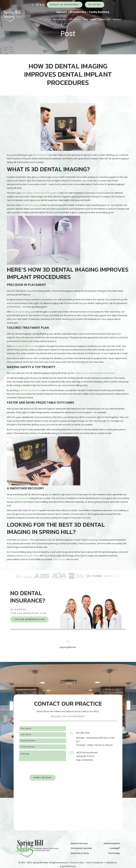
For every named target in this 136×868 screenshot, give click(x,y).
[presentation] (43, 769)
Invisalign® (115, 848)
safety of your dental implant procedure (95, 373)
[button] (59, 19)
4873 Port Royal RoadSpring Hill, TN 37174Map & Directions (87, 756)
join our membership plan (29, 619)
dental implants (41, 155)
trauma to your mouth (18, 498)
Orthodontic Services (81, 848)
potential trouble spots (30, 390)
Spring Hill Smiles (31, 556)
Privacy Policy (77, 863)
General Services (79, 843)
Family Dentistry (99, 12)
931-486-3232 (83, 733)
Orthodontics (78, 12)
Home (48, 19)
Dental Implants (112, 843)
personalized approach (23, 346)
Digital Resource (68, 866)
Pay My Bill (95, 5)
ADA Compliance (95, 863)
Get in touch (59, 559)
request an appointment (65, 5)
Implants (62, 12)
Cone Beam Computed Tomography (40, 193)
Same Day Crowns (80, 853)
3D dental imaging (31, 205)
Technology (114, 853)
